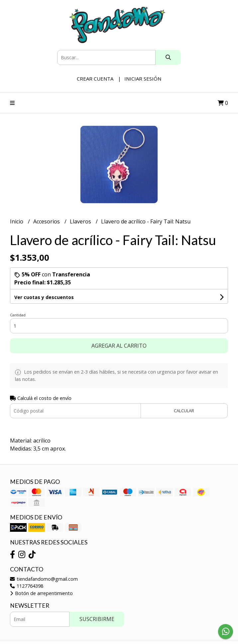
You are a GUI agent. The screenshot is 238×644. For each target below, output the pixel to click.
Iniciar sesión (143, 79)
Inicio (17, 221)
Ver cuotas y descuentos (44, 297)
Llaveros (81, 221)
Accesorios (47, 221)
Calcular (184, 411)
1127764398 (27, 586)
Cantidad (18, 315)
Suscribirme (97, 619)
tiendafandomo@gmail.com (44, 579)
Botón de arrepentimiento (41, 593)
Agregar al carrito (119, 346)
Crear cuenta (95, 79)
